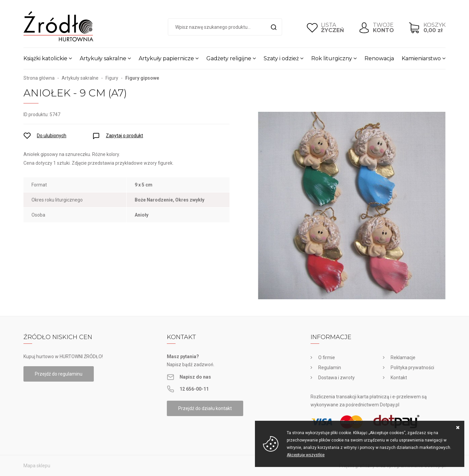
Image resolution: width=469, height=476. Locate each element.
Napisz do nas (195, 377)
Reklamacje (403, 358)
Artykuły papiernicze (166, 58)
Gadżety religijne (229, 58)
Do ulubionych (52, 136)
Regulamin (330, 368)
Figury (112, 78)
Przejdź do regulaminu (59, 374)
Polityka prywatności (412, 368)
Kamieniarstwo (421, 58)
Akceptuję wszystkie (306, 455)
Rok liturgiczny (332, 58)
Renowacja (379, 58)
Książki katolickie (45, 58)
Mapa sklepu (37, 466)
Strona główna (39, 78)
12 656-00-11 (194, 389)
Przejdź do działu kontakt (205, 408)
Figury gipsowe (142, 78)
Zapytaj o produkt (124, 136)
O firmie (327, 358)
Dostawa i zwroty (337, 378)
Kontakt (399, 378)
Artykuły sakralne (103, 58)
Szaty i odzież (281, 58)
